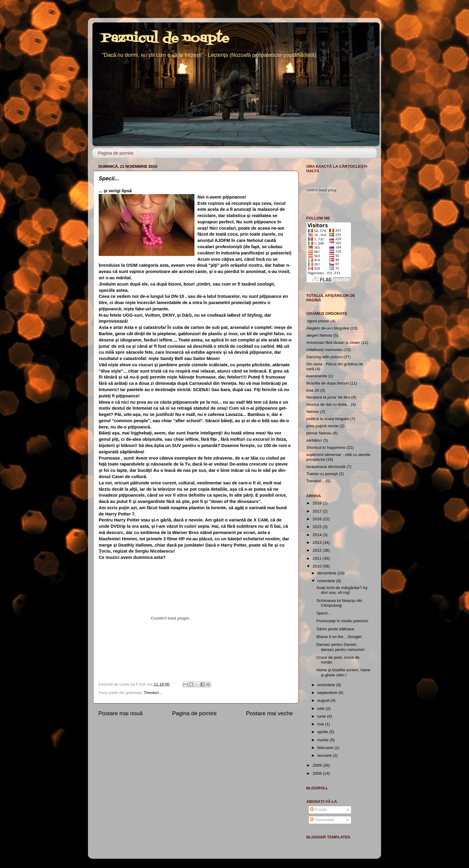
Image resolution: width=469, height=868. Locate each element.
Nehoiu (313, 412)
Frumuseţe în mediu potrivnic (342, 621)
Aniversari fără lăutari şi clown (333, 343)
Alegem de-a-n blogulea (328, 328)
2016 (318, 519)
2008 (318, 773)
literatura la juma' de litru (328, 397)
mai (321, 724)
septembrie (328, 693)
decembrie (327, 573)
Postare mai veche (269, 713)
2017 (318, 511)
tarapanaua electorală (326, 467)
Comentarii (322, 820)
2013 (318, 543)
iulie (322, 708)
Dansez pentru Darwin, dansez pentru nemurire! (341, 647)
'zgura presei (318, 321)
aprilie (323, 732)
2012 (318, 550)
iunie (322, 716)
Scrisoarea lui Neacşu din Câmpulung (339, 603)
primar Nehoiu (319, 433)
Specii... (324, 613)
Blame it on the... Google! (339, 637)
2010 (318, 566)
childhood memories (324, 350)
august (324, 700)
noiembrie (327, 581)
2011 (318, 558)
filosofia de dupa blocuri (328, 383)
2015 (318, 527)
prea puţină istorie (322, 426)
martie (323, 740)
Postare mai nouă (121, 713)
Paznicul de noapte (165, 39)
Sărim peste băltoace (335, 629)
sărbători (314, 440)
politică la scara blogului (328, 419)
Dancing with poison (324, 357)
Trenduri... (153, 693)
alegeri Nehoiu (319, 335)
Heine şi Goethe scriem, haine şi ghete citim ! (344, 672)
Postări (319, 810)
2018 (318, 503)
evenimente (317, 376)
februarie (326, 748)
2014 (318, 535)
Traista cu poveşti (322, 474)
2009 (318, 765)
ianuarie (325, 755)
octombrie (327, 685)
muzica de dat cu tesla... (328, 404)
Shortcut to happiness (326, 447)
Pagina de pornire (116, 153)
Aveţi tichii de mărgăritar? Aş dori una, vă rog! (342, 590)
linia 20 (313, 390)
